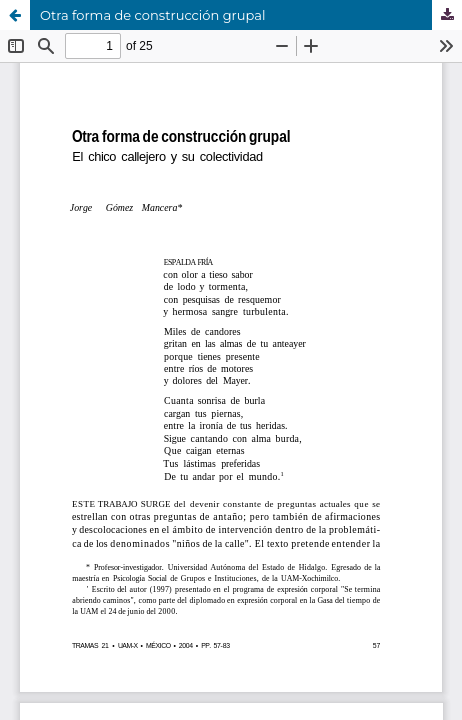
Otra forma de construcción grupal (153, 15)
